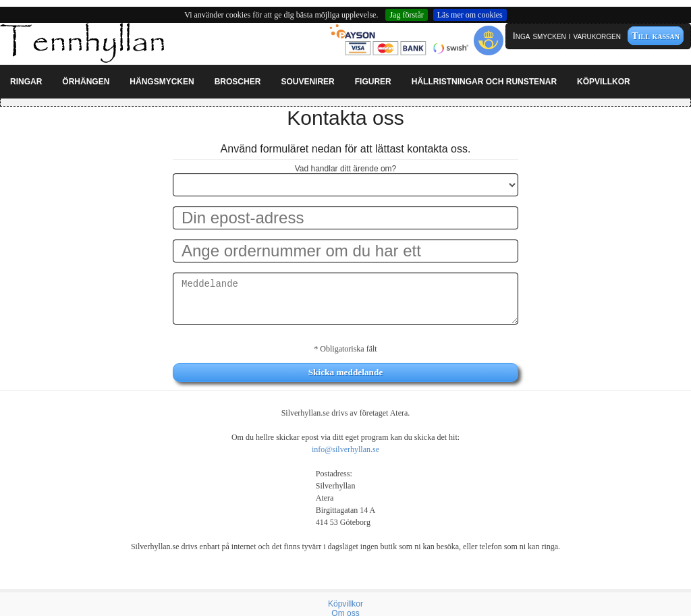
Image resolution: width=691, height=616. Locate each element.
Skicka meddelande (346, 372)
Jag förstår (406, 15)
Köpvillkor (345, 604)
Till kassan (656, 36)
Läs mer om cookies (470, 15)
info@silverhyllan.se (345, 449)
